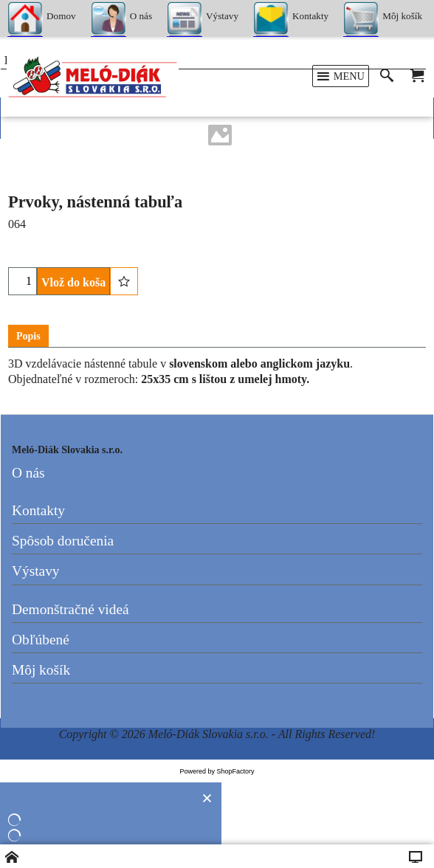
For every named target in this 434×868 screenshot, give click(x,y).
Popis (28, 336)
